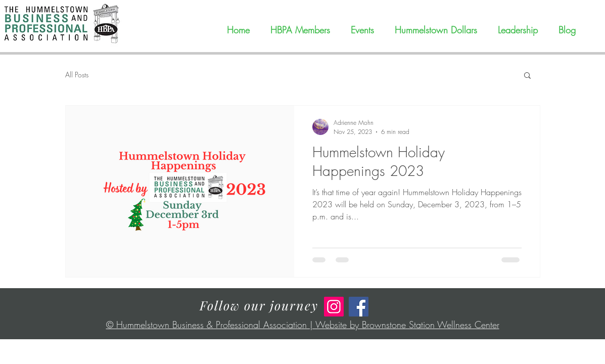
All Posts (77, 75)
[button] (527, 76)
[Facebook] (359, 307)
